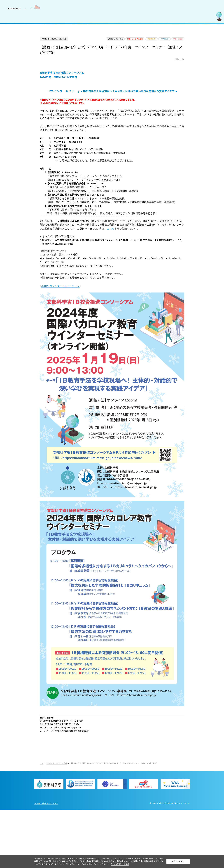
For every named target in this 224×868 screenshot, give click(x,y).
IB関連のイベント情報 (124, 47)
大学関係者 (182, 47)
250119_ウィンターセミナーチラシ (82, 330)
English (38, 95)
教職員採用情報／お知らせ (18, 58)
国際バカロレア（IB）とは (18, 30)
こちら (132, 263)
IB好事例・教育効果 (15, 44)
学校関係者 (166, 47)
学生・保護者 (198, 47)
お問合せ (9, 65)
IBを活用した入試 (14, 51)
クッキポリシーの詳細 (131, 864)
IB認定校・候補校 (14, 37)
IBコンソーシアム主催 (146, 47)
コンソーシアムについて (17, 24)
